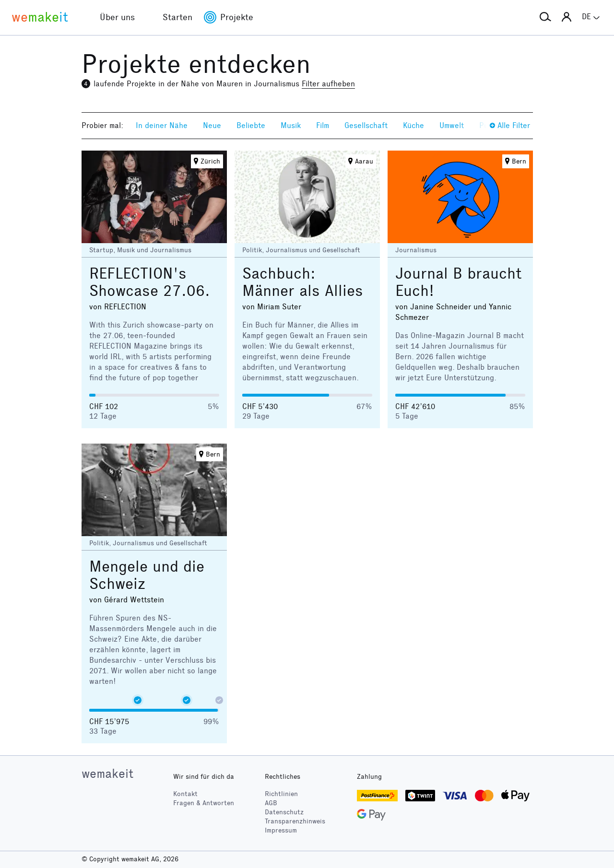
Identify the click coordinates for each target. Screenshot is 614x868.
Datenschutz (284, 812)
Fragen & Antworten (204, 803)
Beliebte (251, 125)
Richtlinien (281, 794)
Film (323, 125)
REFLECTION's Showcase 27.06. (150, 282)
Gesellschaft (366, 125)
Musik (291, 125)
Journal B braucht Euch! (459, 282)
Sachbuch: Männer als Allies (303, 282)
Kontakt (185, 794)
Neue (212, 125)
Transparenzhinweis (295, 821)
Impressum (281, 830)
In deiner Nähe (162, 125)
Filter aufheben (328, 84)
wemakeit (107, 774)
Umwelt (452, 125)
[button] (545, 17)
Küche (413, 125)
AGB (271, 803)
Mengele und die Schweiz (147, 575)
